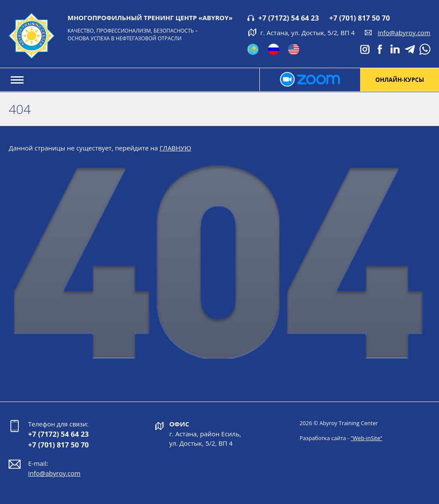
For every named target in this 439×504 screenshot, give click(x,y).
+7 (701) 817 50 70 (360, 18)
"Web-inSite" (367, 438)
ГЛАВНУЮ (175, 148)
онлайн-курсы (400, 80)
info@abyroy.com (404, 33)
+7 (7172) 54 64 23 (289, 18)
